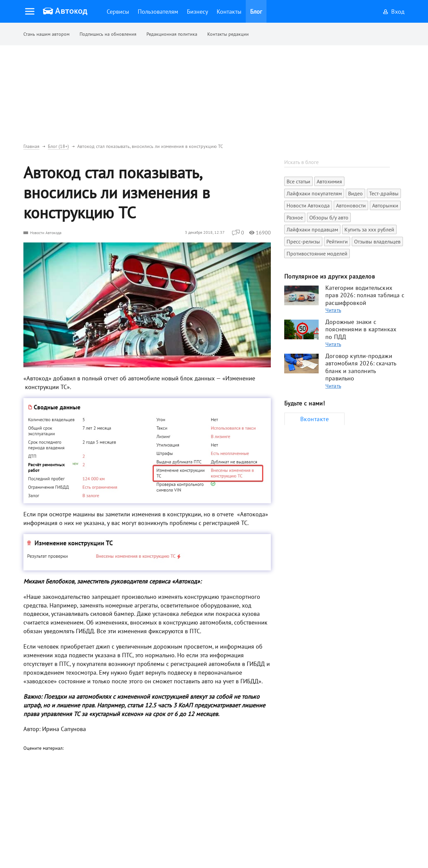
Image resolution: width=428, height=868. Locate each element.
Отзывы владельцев (377, 241)
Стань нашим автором (46, 34)
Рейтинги (337, 241)
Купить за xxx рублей (369, 229)
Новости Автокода (46, 233)
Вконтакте (314, 419)
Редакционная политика (172, 34)
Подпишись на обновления (108, 34)
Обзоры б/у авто (329, 217)
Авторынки (385, 205)
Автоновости (351, 205)
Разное (295, 217)
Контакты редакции (228, 34)
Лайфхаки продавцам (312, 229)
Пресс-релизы (303, 241)
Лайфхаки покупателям (314, 193)
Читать (333, 310)
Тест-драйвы (384, 193)
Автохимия (329, 181)
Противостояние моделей (317, 253)
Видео (355, 193)
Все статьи (298, 181)
